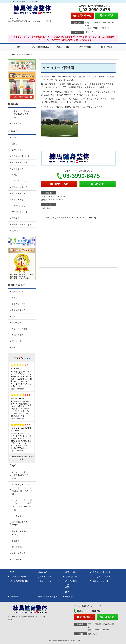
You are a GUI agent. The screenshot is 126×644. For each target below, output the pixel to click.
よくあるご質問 (19, 169)
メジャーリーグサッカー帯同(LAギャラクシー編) (22, 114)
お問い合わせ (18, 175)
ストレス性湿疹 (19, 553)
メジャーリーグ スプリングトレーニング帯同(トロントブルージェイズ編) (22, 505)
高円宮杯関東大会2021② (20, 524)
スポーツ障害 (18, 335)
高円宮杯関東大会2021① (20, 533)
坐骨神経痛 (17, 323)
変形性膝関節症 (19, 304)
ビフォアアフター (20, 163)
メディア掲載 (85, 47)
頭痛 (14, 316)
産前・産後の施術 (20, 329)
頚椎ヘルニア (18, 292)
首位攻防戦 (17, 547)
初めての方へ (18, 144)
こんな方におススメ (41, 47)
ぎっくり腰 (17, 341)
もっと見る (17, 123)
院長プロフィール (20, 212)
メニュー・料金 (63, 47)
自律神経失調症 (19, 310)
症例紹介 (16, 231)
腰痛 (14, 347)
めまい (15, 298)
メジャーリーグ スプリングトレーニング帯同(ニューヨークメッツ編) (22, 489)
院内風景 (16, 218)
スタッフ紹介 (107, 47)
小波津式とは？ (19, 206)
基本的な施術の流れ (21, 187)
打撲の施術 (17, 559)
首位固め (16, 541)
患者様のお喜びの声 (21, 156)
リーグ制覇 (17, 516)
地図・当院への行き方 (22, 225)
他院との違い (18, 150)
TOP (19, 47)
